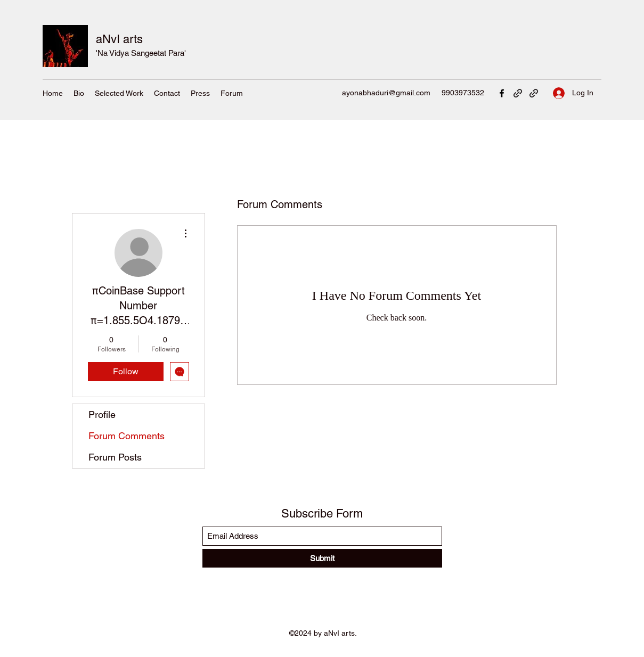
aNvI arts (119, 39)
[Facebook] (502, 93)
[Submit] (322, 558)
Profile (102, 414)
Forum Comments (127, 436)
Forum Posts (115, 457)
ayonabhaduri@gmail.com (386, 93)
